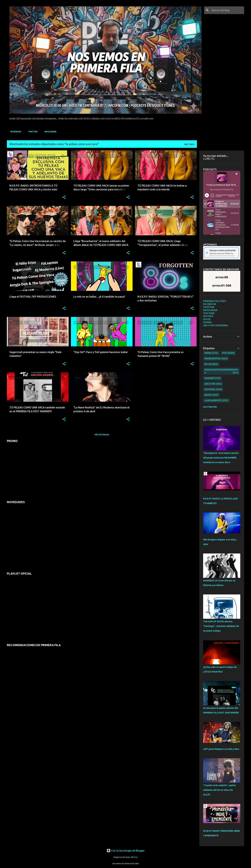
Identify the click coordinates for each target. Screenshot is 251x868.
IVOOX (207, 319)
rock (208, 364)
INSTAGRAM (49, 132)
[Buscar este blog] (227, 10)
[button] (64, 197)
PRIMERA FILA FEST (215, 301)
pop (225, 353)
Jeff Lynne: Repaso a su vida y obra (221, 749)
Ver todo (189, 144)
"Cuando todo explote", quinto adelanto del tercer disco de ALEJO (220, 790)
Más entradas (102, 435)
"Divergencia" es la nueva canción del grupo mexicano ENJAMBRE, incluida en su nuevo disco (221, 458)
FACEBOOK (15, 132)
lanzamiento (213, 400)
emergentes (213, 358)
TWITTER (32, 132)
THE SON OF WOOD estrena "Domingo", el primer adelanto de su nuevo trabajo (221, 626)
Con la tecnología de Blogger (126, 851)
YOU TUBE (209, 313)
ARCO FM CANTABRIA (216, 325)
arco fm (210, 384)
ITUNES (207, 322)
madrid (209, 378)
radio (208, 395)
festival (210, 389)
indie (208, 353)
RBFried (134, 857)
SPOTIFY (208, 316)
